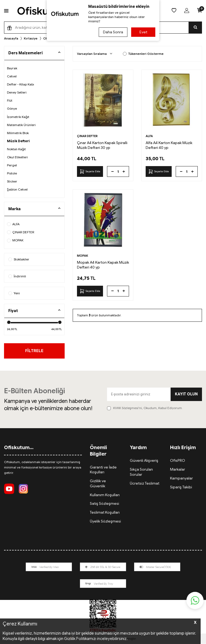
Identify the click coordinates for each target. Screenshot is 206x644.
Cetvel (12, 76)
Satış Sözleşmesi (104, 504)
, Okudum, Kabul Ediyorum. (145, 408)
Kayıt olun (186, 394)
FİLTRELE (34, 351)
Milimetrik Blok (18, 133)
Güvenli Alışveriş (144, 461)
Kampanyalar (181, 478)
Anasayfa (11, 38)
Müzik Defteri (18, 141)
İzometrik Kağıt (18, 117)
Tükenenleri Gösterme (143, 54)
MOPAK (15, 240)
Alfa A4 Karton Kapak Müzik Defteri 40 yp (169, 145)
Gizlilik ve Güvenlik (98, 484)
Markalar (178, 470)
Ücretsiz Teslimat (145, 484)
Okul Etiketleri (17, 157)
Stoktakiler (19, 259)
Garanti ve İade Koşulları (103, 470)
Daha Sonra (113, 32)
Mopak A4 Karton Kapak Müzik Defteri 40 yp (103, 265)
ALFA (13, 224)
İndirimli (17, 276)
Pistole (12, 173)
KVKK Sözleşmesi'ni (128, 408)
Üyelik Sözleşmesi (105, 521)
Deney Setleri (17, 92)
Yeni (14, 293)
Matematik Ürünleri (21, 125)
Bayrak (12, 68)
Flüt (10, 100)
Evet (143, 32)
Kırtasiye (31, 38)
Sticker (12, 181)
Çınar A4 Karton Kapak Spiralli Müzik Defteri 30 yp (102, 145)
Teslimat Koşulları (105, 513)
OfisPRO (178, 461)
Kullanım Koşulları (105, 495)
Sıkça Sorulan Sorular (141, 472)
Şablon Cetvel (17, 189)
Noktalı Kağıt (16, 149)
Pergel (12, 165)
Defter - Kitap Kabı (21, 84)
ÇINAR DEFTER (21, 232)
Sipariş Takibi (181, 487)
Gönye (12, 108)
